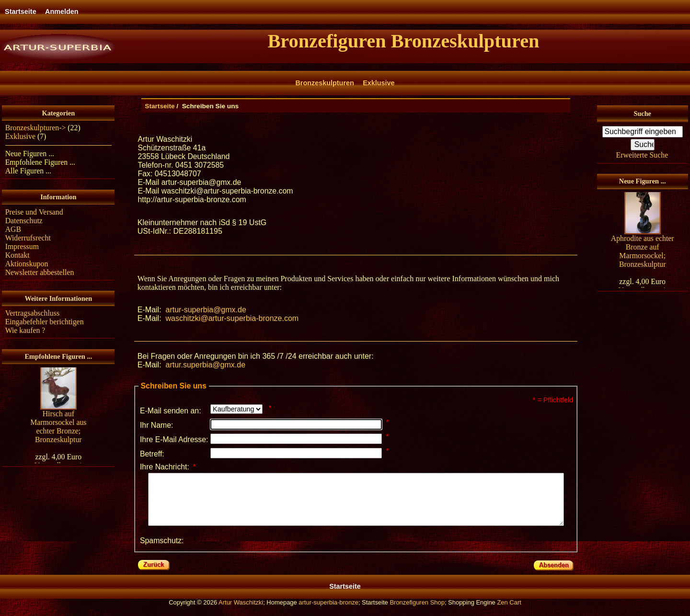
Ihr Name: (157, 425)
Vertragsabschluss (32, 313)
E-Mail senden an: (171, 411)
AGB (13, 229)
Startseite (21, 11)
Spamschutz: (162, 551)
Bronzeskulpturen (324, 83)
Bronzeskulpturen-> (36, 128)
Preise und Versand (34, 212)
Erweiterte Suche (642, 155)
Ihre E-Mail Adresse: (174, 439)
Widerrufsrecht (28, 238)
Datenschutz (24, 221)
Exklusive (379, 83)
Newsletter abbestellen (40, 272)
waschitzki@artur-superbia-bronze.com (232, 318)
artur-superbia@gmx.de (206, 310)
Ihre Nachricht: (168, 467)
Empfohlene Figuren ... (40, 162)
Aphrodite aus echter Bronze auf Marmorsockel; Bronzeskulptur (643, 252)
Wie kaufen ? (25, 330)
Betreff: (152, 454)
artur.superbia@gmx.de (205, 365)
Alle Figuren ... (28, 171)
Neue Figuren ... (30, 154)
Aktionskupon (27, 264)
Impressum (22, 246)
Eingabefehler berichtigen (45, 322)
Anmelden (62, 11)
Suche (642, 114)
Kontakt (17, 255)
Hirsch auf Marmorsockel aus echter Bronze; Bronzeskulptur (58, 428)
